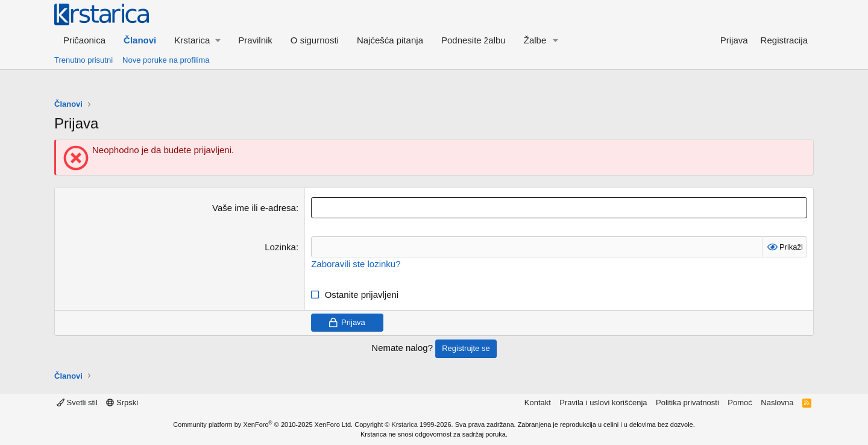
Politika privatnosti (687, 402)
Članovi (140, 40)
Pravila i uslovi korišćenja (603, 402)
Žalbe (535, 40)
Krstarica (405, 424)
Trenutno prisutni (83, 60)
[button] (197, 40)
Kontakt (538, 402)
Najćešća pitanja (390, 40)
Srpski (122, 402)
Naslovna (777, 402)
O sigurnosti (315, 40)
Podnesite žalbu (473, 40)
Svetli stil (77, 402)
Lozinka (280, 247)
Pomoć (740, 402)
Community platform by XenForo (263, 424)
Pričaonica (84, 40)
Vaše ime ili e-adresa (254, 208)
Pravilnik (255, 40)
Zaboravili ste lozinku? (356, 264)
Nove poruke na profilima (166, 60)
